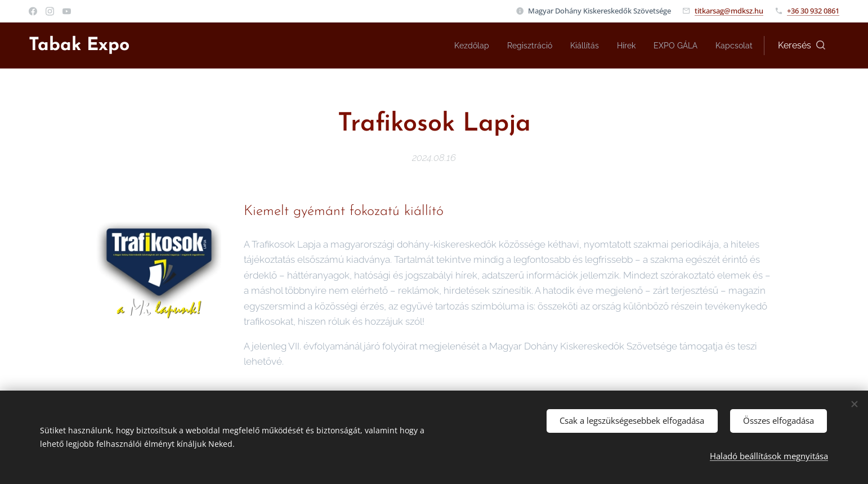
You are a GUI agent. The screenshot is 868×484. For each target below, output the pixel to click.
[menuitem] (452, 46)
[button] (802, 46)
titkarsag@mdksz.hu (729, 11)
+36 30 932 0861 (813, 11)
